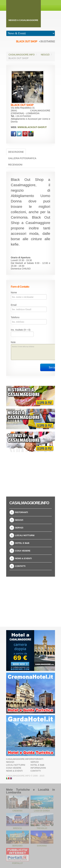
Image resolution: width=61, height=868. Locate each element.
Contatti (20, 566)
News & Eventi (24, 558)
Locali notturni (25, 535)
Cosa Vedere (23, 551)
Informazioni (38, 768)
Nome (14, 292)
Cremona (18, 811)
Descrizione (16, 152)
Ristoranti (22, 512)
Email (14, 305)
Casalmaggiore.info (22, 55)
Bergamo (17, 846)
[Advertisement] (31, 473)
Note (13, 342)
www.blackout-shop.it (32, 127)
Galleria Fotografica (22, 158)
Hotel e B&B (22, 543)
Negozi (45, 55)
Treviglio (42, 828)
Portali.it (18, 863)
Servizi (19, 528)
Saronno (42, 846)
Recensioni (15, 165)
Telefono (15, 317)
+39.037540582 (47, 41)
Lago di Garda (42, 811)
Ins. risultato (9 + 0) (21, 330)
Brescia (17, 828)
